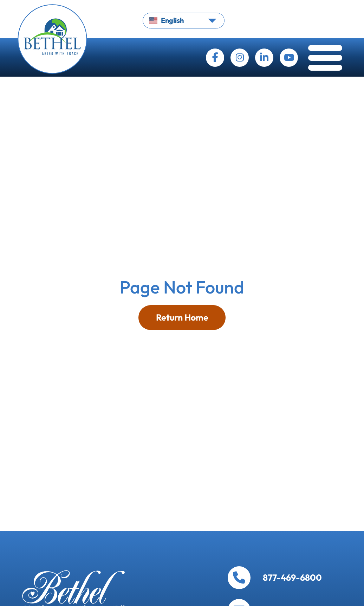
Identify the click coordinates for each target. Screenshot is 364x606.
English (166, 20)
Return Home (182, 317)
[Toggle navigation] (325, 60)
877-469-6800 (292, 578)
